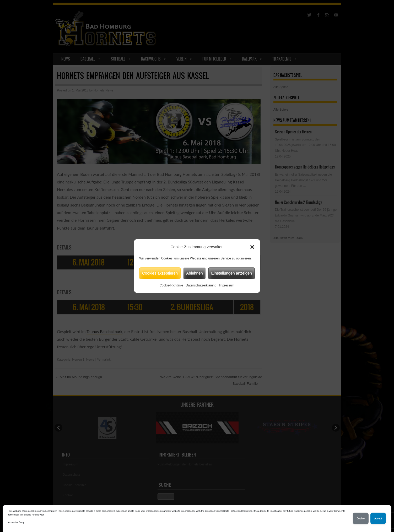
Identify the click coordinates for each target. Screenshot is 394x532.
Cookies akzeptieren (160, 273)
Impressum (227, 285)
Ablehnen (194, 273)
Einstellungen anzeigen (232, 273)
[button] (252, 247)
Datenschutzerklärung (201, 285)
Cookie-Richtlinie (171, 285)
